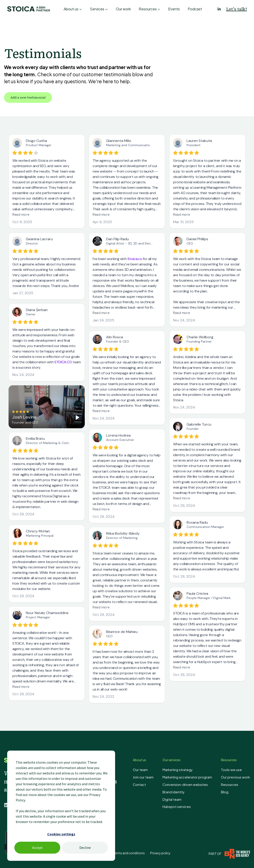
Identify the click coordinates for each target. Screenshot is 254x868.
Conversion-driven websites (188, 784)
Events (174, 9)
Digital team (177, 798)
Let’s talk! (236, 9)
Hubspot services (180, 805)
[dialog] (61, 806)
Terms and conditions (129, 852)
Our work (123, 9)
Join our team (149, 777)
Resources (148, 9)
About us (71, 9)
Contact (145, 784)
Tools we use (232, 769)
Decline (85, 848)
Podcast (195, 9)
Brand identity (178, 791)
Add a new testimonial (28, 97)
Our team (146, 769)
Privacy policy (160, 852)
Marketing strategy (182, 769)
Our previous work (236, 777)
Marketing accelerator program (191, 777)
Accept (37, 848)
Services (97, 9)
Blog (227, 791)
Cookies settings (61, 834)
